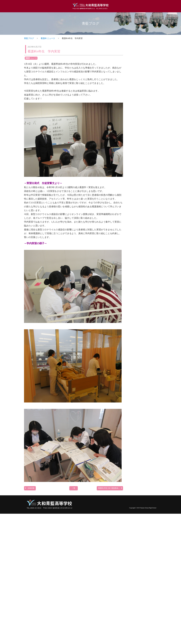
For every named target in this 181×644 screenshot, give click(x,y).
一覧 (74, 488)
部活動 (143, 542)
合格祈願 (30, 488)
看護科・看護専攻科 (143, 342)
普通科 (143, 135)
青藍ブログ (91, 23)
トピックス (143, 46)
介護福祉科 (143, 441)
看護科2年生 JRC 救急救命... (110, 488)
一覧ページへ (149, 125)
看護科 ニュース (48, 38)
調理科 (143, 247)
